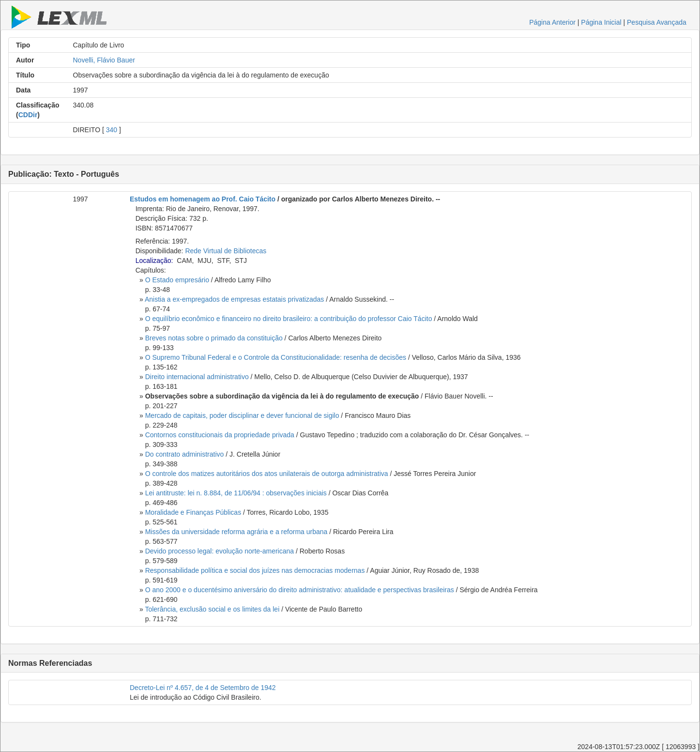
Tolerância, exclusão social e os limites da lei (212, 609)
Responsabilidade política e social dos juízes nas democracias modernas (255, 570)
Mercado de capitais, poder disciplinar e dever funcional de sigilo (242, 415)
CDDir (28, 115)
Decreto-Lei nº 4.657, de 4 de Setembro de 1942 (203, 688)
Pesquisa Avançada (657, 22)
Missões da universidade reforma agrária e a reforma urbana (236, 532)
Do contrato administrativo (185, 454)
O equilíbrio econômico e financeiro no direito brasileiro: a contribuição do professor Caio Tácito (289, 319)
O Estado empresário (177, 280)
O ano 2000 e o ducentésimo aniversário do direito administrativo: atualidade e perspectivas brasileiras (300, 590)
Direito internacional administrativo (197, 377)
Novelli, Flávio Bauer (104, 60)
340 (112, 130)
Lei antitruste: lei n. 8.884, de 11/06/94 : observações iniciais (236, 493)
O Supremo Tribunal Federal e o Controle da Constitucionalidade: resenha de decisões (276, 357)
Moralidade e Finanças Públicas (193, 512)
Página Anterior (552, 22)
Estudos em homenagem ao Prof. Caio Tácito (203, 199)
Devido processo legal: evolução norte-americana (220, 551)
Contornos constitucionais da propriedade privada (220, 435)
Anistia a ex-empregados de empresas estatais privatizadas (234, 299)
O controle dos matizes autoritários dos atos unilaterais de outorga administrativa (267, 474)
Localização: (154, 261)
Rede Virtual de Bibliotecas (226, 251)
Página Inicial (601, 22)
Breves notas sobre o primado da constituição (214, 338)
